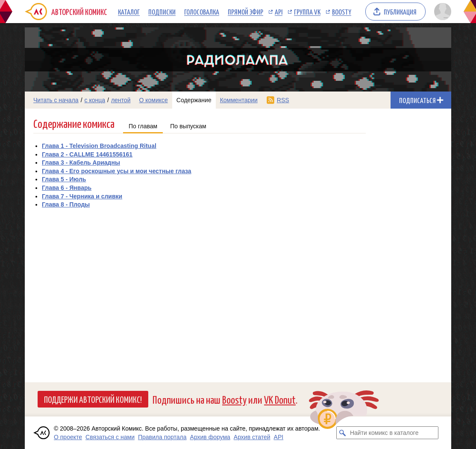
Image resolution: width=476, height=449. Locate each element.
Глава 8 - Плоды (66, 204)
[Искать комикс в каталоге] (343, 433)
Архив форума (210, 437)
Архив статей (252, 437)
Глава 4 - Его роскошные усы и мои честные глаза (117, 171)
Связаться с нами (110, 437)
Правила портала (162, 437)
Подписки (162, 12)
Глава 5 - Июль (64, 179)
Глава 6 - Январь (67, 188)
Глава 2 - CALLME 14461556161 (87, 154)
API (279, 12)
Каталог (129, 12)
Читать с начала (56, 100)
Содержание (194, 100)
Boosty (342, 12)
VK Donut (280, 399)
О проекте (68, 437)
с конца (95, 100)
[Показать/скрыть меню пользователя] (441, 12)
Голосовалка (202, 12)
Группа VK (307, 12)
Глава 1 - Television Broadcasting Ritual (99, 146)
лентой (121, 100)
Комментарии (239, 100)
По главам (143, 126)
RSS (283, 100)
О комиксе (153, 100)
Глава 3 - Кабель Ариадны (81, 162)
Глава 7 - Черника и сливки (82, 196)
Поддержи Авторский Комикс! (93, 399)
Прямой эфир (245, 12)
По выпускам (188, 126)
